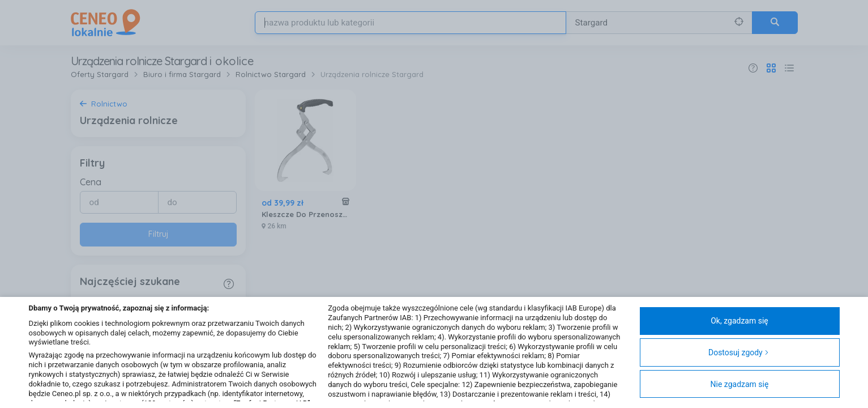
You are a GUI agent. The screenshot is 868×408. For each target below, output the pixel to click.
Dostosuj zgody (739, 352)
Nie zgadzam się (740, 384)
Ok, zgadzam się (739, 321)
